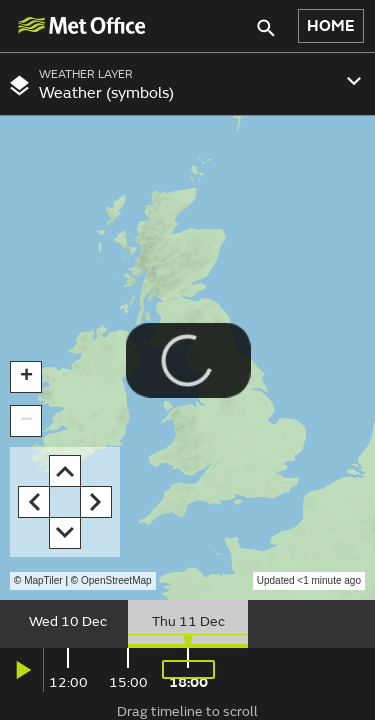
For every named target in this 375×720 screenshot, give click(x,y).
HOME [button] (331, 26)
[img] (81, 25)
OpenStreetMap (116, 580)
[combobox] (187, 84)
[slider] (187, 624)
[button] (26, 377)
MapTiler (43, 580)
